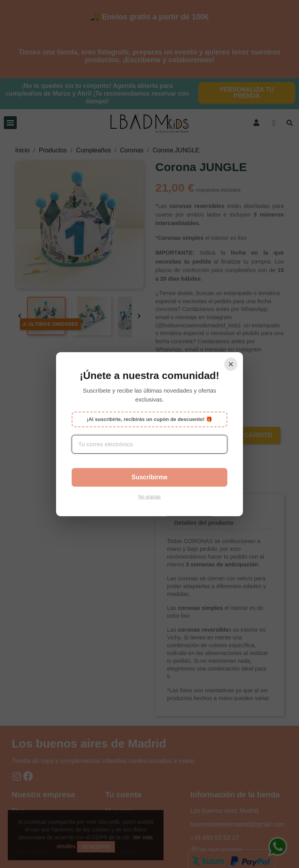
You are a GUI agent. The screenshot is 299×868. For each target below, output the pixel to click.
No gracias (149, 497)
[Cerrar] (231, 364)
